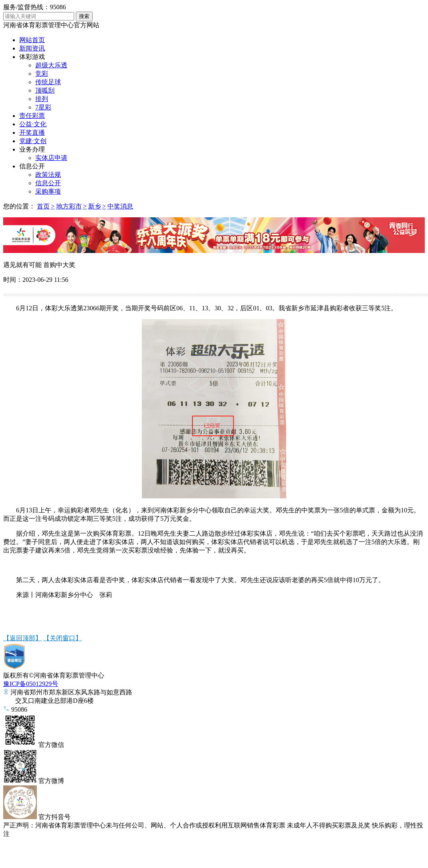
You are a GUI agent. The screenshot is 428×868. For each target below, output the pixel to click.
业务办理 (32, 149)
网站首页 (32, 40)
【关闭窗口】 (63, 638)
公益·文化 (33, 124)
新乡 (95, 206)
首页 (43, 206)
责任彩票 (32, 116)
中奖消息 (120, 206)
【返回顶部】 (22, 638)
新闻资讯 (32, 48)
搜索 (84, 16)
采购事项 (48, 191)
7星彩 (43, 107)
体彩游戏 (32, 57)
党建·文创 (33, 141)
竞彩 (42, 74)
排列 (42, 99)
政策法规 (48, 175)
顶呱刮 (45, 90)
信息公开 (32, 166)
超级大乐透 (51, 65)
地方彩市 (69, 206)
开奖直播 (32, 133)
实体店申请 (51, 158)
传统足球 (48, 82)
